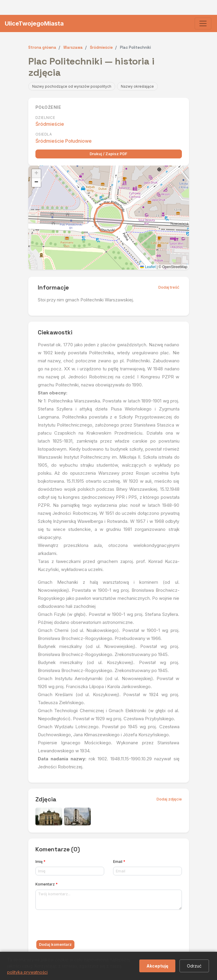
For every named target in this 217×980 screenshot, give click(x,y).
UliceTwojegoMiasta (34, 23)
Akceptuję (157, 966)
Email (119, 862)
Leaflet (148, 267)
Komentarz (47, 884)
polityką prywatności (27, 972)
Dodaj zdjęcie (169, 799)
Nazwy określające (137, 86)
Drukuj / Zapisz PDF (108, 154)
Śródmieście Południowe (64, 141)
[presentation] (81, 926)
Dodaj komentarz (55, 944)
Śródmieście (50, 124)
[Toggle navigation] (203, 23)
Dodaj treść (169, 287)
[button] (36, 174)
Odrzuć (194, 966)
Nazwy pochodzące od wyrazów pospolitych (72, 86)
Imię (40, 862)
